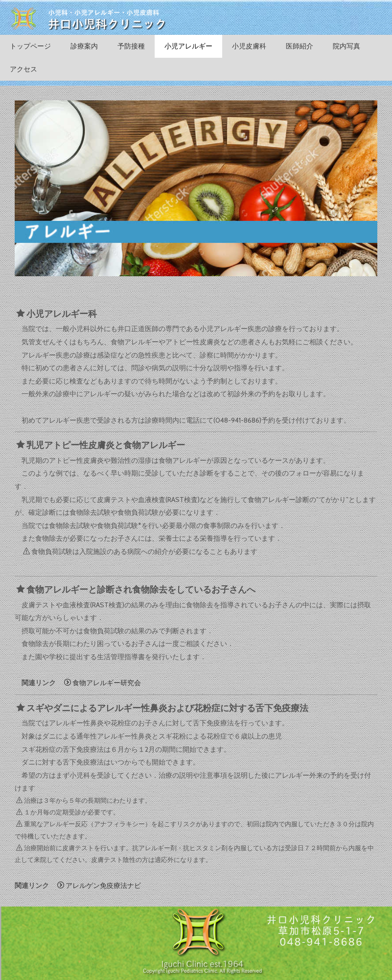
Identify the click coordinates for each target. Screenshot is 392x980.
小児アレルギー (188, 46)
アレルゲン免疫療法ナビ (99, 885)
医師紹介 (300, 46)
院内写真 (346, 46)
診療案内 (84, 46)
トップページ (30, 46)
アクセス (23, 69)
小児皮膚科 (249, 46)
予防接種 (131, 46)
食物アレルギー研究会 (103, 683)
